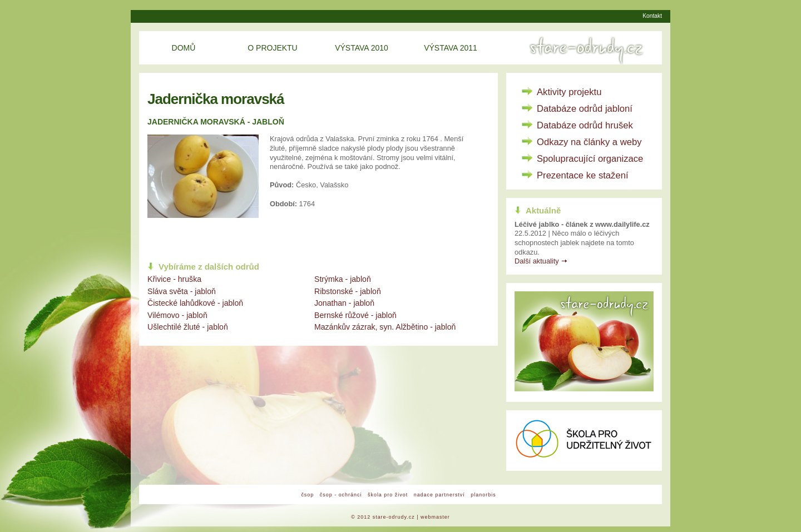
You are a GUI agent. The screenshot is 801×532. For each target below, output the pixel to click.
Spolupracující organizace (590, 159)
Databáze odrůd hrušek (585, 125)
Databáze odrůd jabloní (585, 109)
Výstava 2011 (451, 48)
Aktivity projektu (569, 92)
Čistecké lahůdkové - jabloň (195, 303)
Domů (184, 48)
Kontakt (652, 16)
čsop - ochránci (341, 495)
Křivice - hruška (174, 279)
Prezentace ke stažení (583, 175)
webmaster (435, 517)
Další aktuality (537, 261)
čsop (307, 495)
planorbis (483, 495)
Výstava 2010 (362, 48)
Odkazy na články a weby (589, 142)
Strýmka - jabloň (343, 279)
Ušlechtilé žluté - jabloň (188, 327)
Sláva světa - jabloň (182, 291)
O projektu (272, 48)
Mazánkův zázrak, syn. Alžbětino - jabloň (385, 327)
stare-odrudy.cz (394, 517)
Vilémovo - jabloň (177, 315)
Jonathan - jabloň (344, 303)
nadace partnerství (439, 495)
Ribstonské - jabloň (348, 291)
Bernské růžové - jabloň (355, 315)
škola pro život (388, 495)
